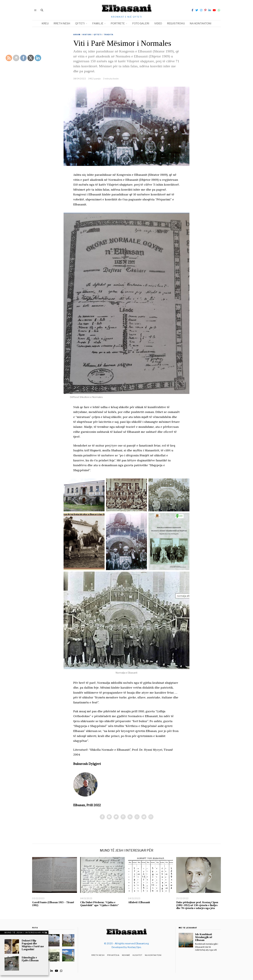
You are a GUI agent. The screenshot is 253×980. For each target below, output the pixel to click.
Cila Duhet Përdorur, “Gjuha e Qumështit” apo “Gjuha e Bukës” (99, 904)
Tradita (109, 35)
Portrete (118, 23)
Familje (98, 23)
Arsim (77, 35)
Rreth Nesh (98, 955)
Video (158, 23)
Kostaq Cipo (134, 947)
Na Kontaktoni (153, 955)
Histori (87, 35)
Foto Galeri (141, 23)
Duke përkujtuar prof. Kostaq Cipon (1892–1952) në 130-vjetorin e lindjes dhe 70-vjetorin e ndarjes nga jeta (197, 905)
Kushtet (137, 955)
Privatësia (113, 955)
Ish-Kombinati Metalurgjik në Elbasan (204, 937)
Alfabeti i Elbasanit (139, 902)
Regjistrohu (176, 23)
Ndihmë (126, 955)
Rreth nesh (62, 23)
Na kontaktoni (201, 23)
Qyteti (80, 23)
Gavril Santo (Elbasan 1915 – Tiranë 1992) (53, 904)
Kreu (45, 23)
